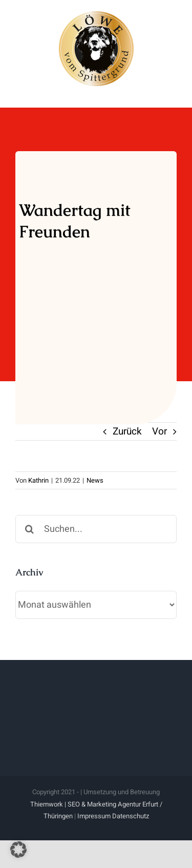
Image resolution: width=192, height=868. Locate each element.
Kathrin (38, 480)
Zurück (127, 431)
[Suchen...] (96, 529)
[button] (18, 850)
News (95, 480)
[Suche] (29, 529)
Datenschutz (131, 816)
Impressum (94, 816)
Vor (159, 431)
